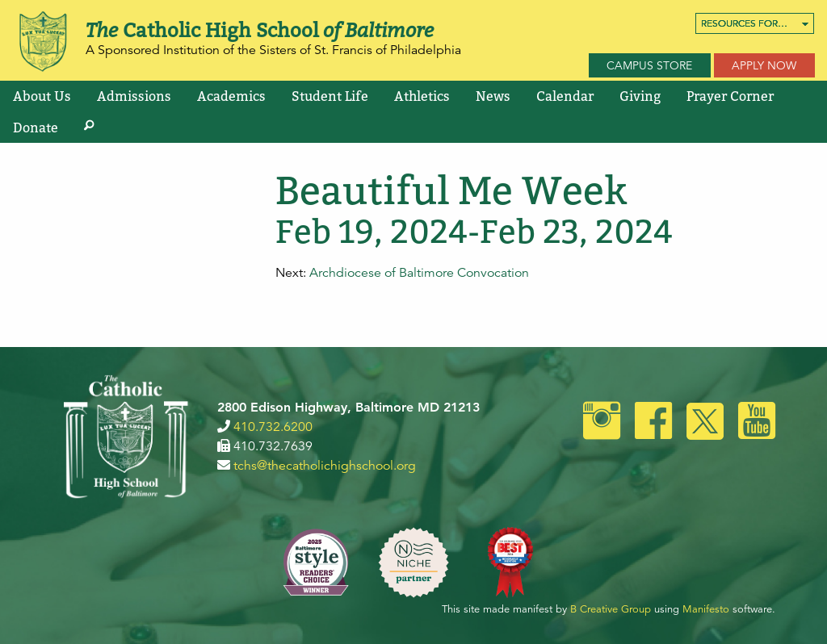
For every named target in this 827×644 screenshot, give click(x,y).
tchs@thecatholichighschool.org (325, 466)
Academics (231, 96)
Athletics (422, 96)
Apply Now (764, 65)
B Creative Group (611, 609)
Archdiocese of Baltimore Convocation (419, 273)
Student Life (330, 96)
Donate (36, 128)
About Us (42, 96)
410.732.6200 (273, 427)
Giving (640, 96)
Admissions (134, 96)
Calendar (565, 96)
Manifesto (706, 609)
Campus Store (649, 65)
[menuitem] (755, 23)
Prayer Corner (730, 96)
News (493, 96)
